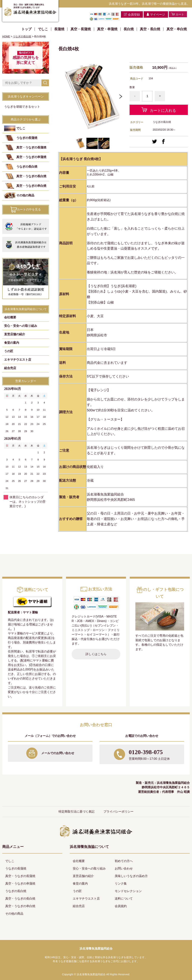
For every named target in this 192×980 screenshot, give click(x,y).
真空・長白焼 (150, 29)
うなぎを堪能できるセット (22, 107)
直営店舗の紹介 (15, 334)
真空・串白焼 (177, 29)
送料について (124, 899)
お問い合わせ (124, 868)
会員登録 (133, 15)
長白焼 (129, 29)
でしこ (43, 29)
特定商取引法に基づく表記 (76, 812)
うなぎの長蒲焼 (27, 138)
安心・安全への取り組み (21, 326)
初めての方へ (124, 861)
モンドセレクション (128, 891)
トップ (26, 29)
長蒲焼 (59, 29)
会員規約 (121, 906)
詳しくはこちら (96, 654)
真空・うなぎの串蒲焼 (31, 157)
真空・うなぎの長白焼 (31, 177)
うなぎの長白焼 (22, 36)
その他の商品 (25, 196)
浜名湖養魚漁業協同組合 (96, 949)
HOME (6, 36)
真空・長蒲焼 (81, 29)
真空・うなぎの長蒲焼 (31, 148)
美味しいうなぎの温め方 (131, 876)
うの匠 (9, 351)
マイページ (156, 15)
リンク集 (121, 884)
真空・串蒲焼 (107, 29)
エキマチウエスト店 (18, 360)
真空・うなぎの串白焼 (31, 186)
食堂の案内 (12, 343)
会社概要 (10, 317)
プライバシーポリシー (118, 812)
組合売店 (10, 368)
